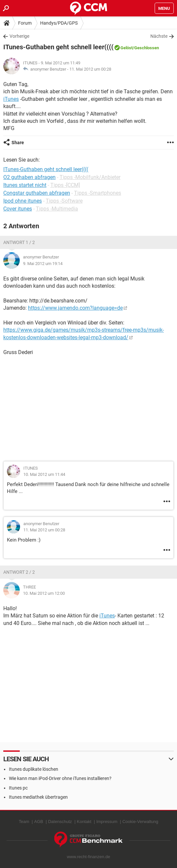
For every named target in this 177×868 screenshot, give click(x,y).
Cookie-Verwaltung (140, 822)
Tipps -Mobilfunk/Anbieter (90, 177)
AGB (39, 822)
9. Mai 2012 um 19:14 (43, 264)
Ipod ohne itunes (23, 201)
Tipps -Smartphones (98, 193)
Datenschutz (60, 822)
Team (24, 822)
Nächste (159, 36)
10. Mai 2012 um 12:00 (44, 593)
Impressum (107, 822)
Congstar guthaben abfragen (37, 193)
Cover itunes (18, 209)
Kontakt (84, 822)
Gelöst (126, 48)
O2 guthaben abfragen (29, 177)
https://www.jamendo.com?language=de (75, 308)
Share (18, 143)
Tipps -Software (64, 201)
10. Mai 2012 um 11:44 (44, 474)
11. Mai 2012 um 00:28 (90, 69)
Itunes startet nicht (25, 185)
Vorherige (19, 36)
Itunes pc (18, 788)
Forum (25, 23)
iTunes (11, 99)
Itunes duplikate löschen (34, 769)
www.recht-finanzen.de (88, 857)
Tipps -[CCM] (65, 185)
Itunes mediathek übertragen (38, 797)
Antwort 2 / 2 (19, 572)
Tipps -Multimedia (57, 209)
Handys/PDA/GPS (59, 23)
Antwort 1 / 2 (19, 242)
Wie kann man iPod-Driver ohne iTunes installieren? (60, 778)
